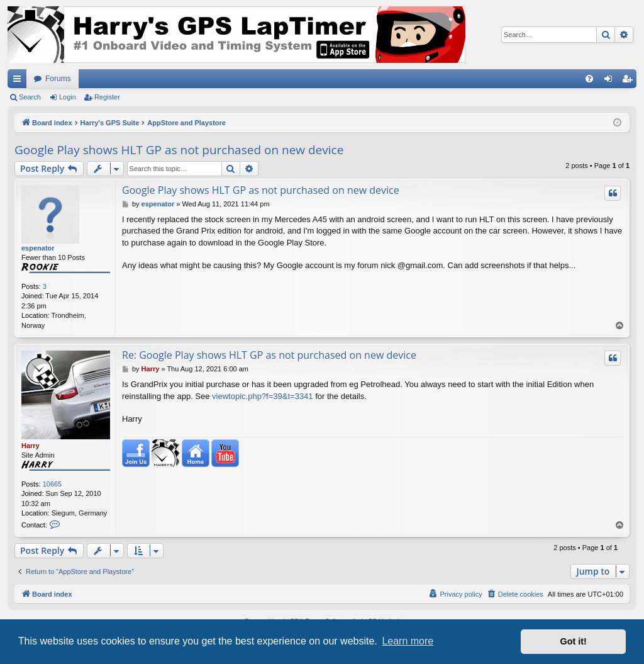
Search (30, 97)
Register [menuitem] (630, 81)
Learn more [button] (408, 641)
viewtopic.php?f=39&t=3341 (262, 396)
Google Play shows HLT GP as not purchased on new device (179, 150)
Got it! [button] (574, 641)
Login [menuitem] (611, 81)
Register (107, 97)
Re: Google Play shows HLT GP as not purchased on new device (269, 355)
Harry (31, 446)
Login (68, 97)
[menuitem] (589, 79)
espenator (38, 248)
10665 (53, 484)
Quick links (19, 81)
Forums (58, 79)
